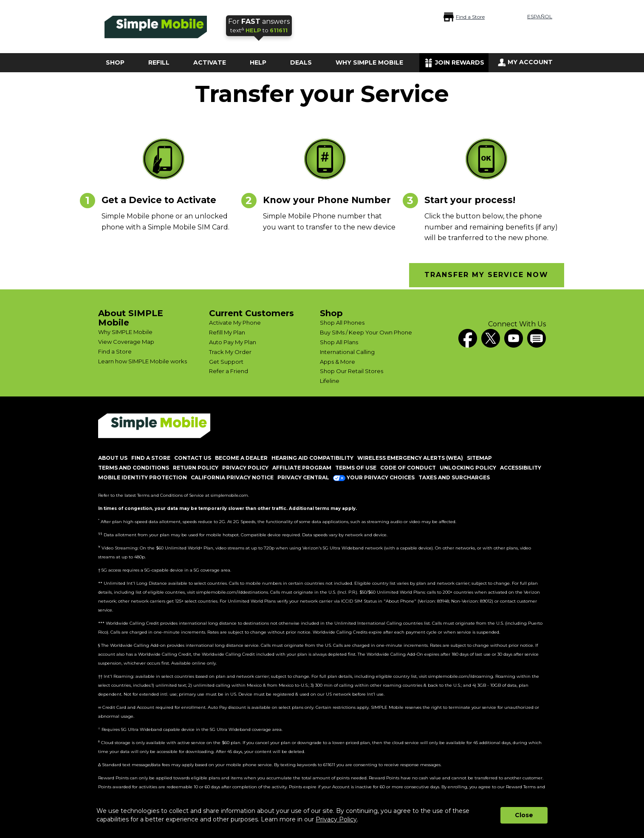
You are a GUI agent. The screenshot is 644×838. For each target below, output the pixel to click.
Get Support (226, 362)
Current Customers (251, 313)
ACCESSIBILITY (521, 468)
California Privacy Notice (232, 477)
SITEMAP (479, 458)
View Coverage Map (126, 342)
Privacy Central (303, 477)
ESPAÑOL (540, 16)
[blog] (537, 338)
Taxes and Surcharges (454, 477)
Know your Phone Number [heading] (327, 200)
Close (524, 815)
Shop (331, 313)
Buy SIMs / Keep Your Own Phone (366, 332)
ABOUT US (113, 458)
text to (259, 25)
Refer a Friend (229, 371)
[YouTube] (514, 338)
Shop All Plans (339, 342)
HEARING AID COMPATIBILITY (312, 458)
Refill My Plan (227, 332)
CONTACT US (193, 458)
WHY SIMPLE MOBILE (369, 62)
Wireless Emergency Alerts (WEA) (410, 458)
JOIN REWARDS (460, 62)
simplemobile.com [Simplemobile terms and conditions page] (229, 495)
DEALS (301, 62)
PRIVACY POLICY (245, 468)
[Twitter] (491, 338)
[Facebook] (468, 338)
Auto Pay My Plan (233, 342)
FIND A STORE (151, 458)
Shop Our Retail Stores (352, 371)
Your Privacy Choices (374, 477)
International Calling (347, 352)
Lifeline (330, 381)
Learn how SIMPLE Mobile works (143, 361)
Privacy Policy (336, 819)
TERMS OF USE (356, 468)
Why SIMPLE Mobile (125, 332)
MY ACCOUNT (530, 62)
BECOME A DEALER (241, 458)
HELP (258, 62)
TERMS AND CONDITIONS (134, 468)
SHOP (115, 62)
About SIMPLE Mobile (131, 318)
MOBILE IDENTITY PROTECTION (143, 477)
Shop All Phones (342, 323)
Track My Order (230, 352)
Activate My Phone (235, 323)
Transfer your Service (322, 94)
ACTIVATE (210, 62)
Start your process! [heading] (470, 200)
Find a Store (470, 17)
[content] (168, 222)
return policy (196, 468)
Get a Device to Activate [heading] (159, 200)
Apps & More (338, 362)
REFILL (159, 62)
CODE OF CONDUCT (408, 468)
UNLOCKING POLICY (468, 468)
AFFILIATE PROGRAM (302, 468)
